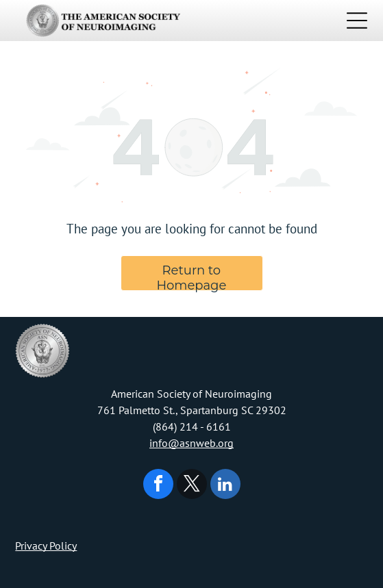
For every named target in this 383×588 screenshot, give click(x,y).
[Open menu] (357, 21)
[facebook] (158, 486)
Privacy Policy (46, 546)
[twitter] (192, 486)
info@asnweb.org (191, 443)
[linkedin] (225, 486)
